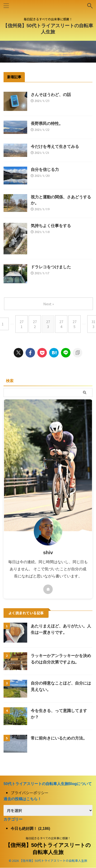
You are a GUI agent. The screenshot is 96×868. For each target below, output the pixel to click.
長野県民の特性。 (47, 124)
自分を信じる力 (45, 170)
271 (22, 324)
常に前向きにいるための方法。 (59, 738)
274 (61, 324)
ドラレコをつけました (51, 267)
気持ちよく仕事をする (51, 226)
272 (35, 324)
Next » (49, 304)
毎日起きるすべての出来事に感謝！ (48, 838)
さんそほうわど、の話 (51, 95)
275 (74, 324)
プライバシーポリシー (30, 793)
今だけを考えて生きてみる (55, 147)
